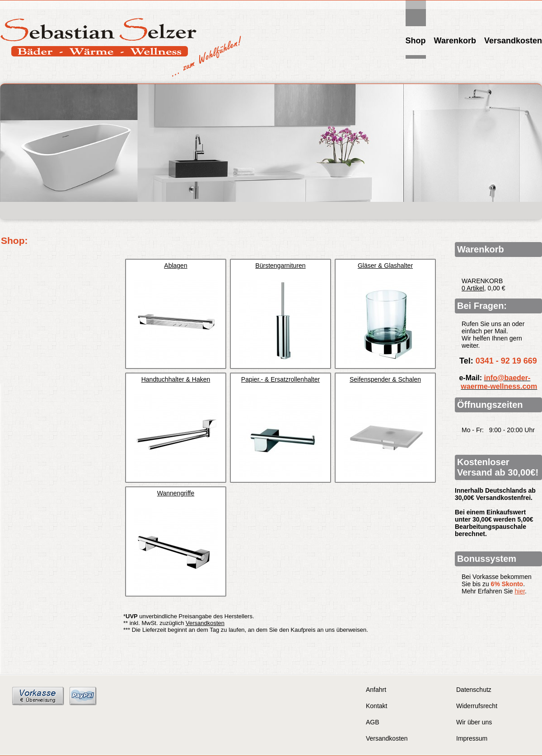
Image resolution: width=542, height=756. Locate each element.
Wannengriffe (176, 493)
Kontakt (376, 706)
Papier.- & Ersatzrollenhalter (280, 379)
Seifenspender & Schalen (385, 379)
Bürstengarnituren (280, 266)
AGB (373, 722)
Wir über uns (474, 722)
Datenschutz (474, 690)
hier (520, 591)
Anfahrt (376, 690)
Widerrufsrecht (477, 706)
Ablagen (175, 266)
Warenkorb (455, 41)
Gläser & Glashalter (385, 266)
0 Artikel (473, 288)
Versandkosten (513, 41)
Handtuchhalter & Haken (176, 379)
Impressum (472, 738)
